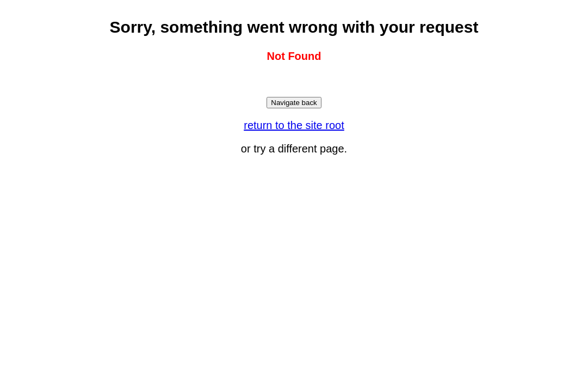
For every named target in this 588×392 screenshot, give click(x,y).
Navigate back (294, 103)
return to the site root (294, 125)
